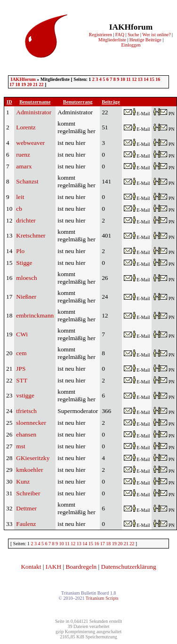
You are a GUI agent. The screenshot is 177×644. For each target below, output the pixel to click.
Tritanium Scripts (102, 598)
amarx (24, 166)
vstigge (25, 395)
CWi (22, 334)
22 (41, 84)
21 (35, 84)
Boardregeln (81, 567)
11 (128, 79)
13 (140, 79)
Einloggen (131, 45)
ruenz (23, 155)
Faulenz (26, 524)
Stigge (24, 263)
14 (146, 79)
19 (24, 84)
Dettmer (26, 508)
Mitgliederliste (112, 40)
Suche (133, 35)
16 (158, 79)
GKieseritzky (33, 458)
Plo (20, 251)
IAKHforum (23, 79)
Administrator (34, 112)
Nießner (26, 297)
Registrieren (101, 35)
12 (134, 79)
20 (30, 84)
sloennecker (31, 423)
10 (123, 79)
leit (20, 197)
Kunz (23, 481)
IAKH (53, 567)
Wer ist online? (156, 35)
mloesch (26, 278)
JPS (21, 369)
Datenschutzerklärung (129, 567)
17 (12, 84)
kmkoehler (29, 470)
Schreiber (28, 493)
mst (20, 446)
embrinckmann (35, 315)
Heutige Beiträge (145, 40)
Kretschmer (31, 235)
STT (22, 380)
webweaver (30, 143)
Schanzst (27, 181)
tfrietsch (26, 411)
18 (18, 84)
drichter (26, 220)
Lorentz (26, 127)
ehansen (26, 434)
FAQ (120, 35)
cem (21, 353)
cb (19, 209)
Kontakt (31, 567)
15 (152, 79)
